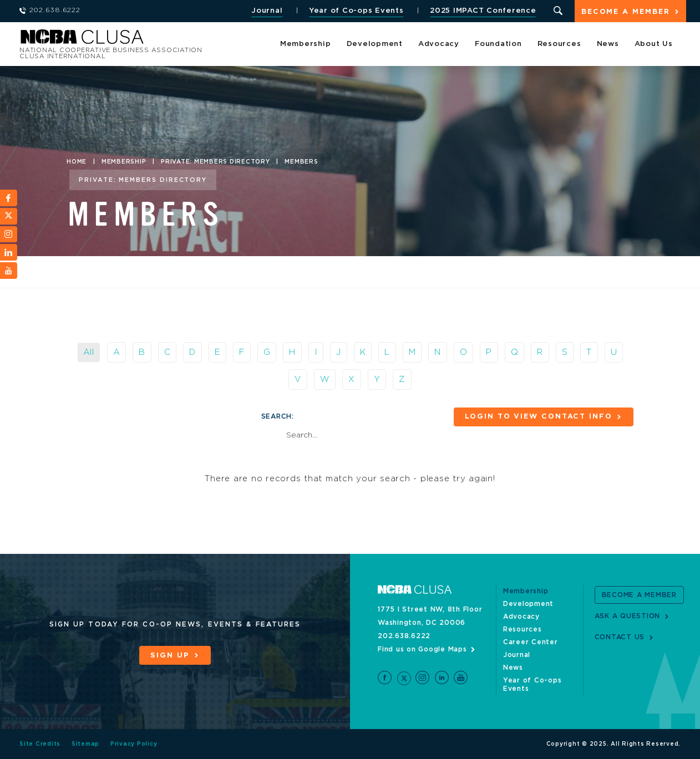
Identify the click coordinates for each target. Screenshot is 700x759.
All (89, 352)
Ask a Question (628, 616)
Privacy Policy (134, 744)
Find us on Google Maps (422, 649)
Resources (559, 44)
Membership (306, 44)
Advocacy (439, 44)
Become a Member (626, 12)
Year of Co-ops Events (356, 11)
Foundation (498, 44)
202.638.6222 (404, 636)
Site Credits (40, 744)
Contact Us (620, 637)
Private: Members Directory (215, 162)
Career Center (531, 642)
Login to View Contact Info (539, 417)
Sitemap (85, 744)
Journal (267, 11)
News (608, 44)
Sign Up (170, 656)
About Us (654, 44)
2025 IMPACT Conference (483, 11)
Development (375, 44)
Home (77, 162)
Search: (278, 416)
